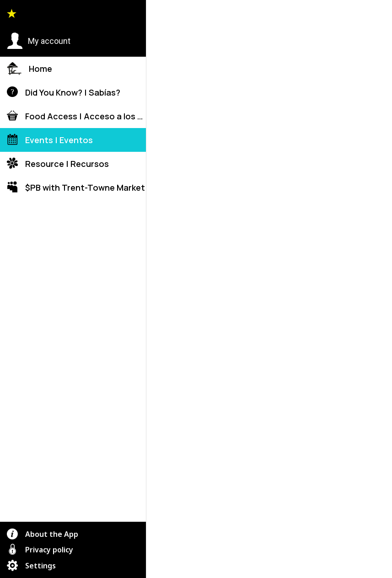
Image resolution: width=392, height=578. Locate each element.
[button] (39, 41)
